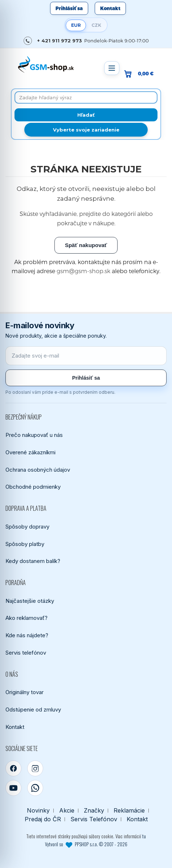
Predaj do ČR (43, 819)
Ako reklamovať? (26, 618)
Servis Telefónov (94, 819)
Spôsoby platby (25, 544)
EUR (76, 25)
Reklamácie (129, 811)
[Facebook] (13, 768)
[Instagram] (35, 768)
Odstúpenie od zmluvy (33, 710)
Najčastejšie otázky (30, 601)
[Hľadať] (86, 115)
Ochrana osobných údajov (38, 470)
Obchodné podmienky (33, 487)
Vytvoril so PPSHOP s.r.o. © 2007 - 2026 (86, 844)
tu (144, 836)
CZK (96, 25)
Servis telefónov (26, 653)
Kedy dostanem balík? (33, 561)
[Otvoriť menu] (112, 68)
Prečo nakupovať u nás (34, 435)
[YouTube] (13, 788)
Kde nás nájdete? (27, 635)
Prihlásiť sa (69, 8)
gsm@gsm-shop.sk (83, 271)
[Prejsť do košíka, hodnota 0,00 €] (142, 74)
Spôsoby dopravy (27, 527)
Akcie (67, 811)
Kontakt (110, 8)
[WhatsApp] (35, 788)
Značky (94, 811)
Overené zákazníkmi (30, 452)
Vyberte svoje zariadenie (86, 130)
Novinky (38, 811)
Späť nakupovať (86, 245)
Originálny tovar (24, 692)
